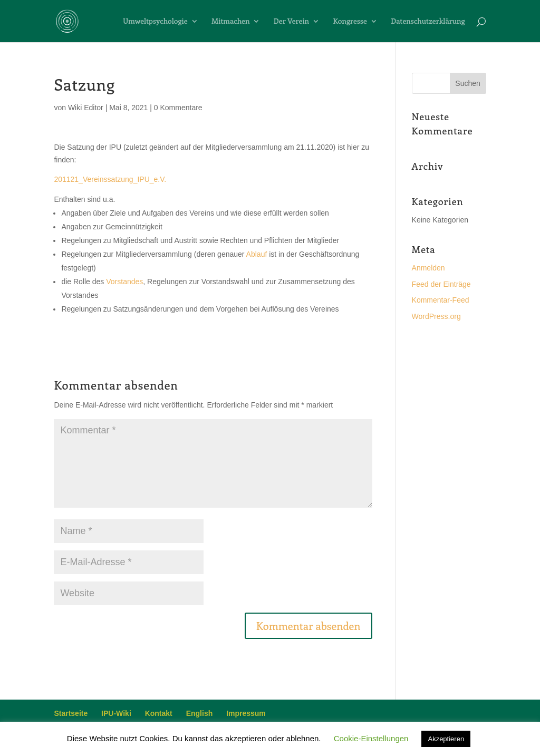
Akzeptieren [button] (446, 739)
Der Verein (291, 22)
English (200, 713)
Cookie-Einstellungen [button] (371, 738)
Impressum (246, 713)
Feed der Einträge (441, 284)
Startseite (71, 713)
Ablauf (257, 254)
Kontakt (159, 713)
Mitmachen (230, 22)
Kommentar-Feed (441, 300)
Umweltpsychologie (155, 22)
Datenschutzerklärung (428, 22)
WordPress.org (436, 316)
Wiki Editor (86, 108)
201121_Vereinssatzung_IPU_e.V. (110, 179)
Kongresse (350, 22)
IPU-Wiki (116, 713)
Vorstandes (124, 282)
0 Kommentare (178, 108)
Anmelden (428, 268)
